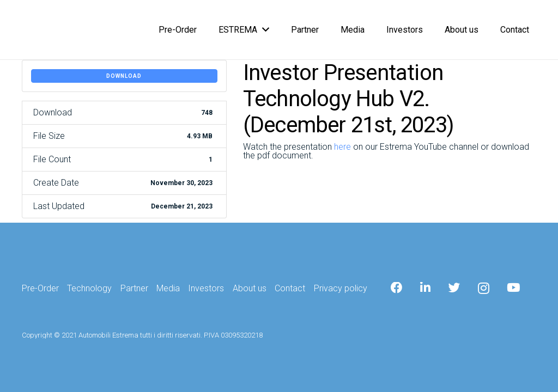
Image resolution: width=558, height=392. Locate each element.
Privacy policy (341, 288)
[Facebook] (397, 288)
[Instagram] (484, 289)
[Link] (31, 30)
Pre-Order (40, 288)
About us (250, 288)
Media (168, 288)
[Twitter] (454, 288)
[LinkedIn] (425, 288)
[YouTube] (513, 288)
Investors (206, 288)
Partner (134, 288)
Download (124, 76)
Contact (290, 288)
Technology (89, 288)
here (342, 147)
